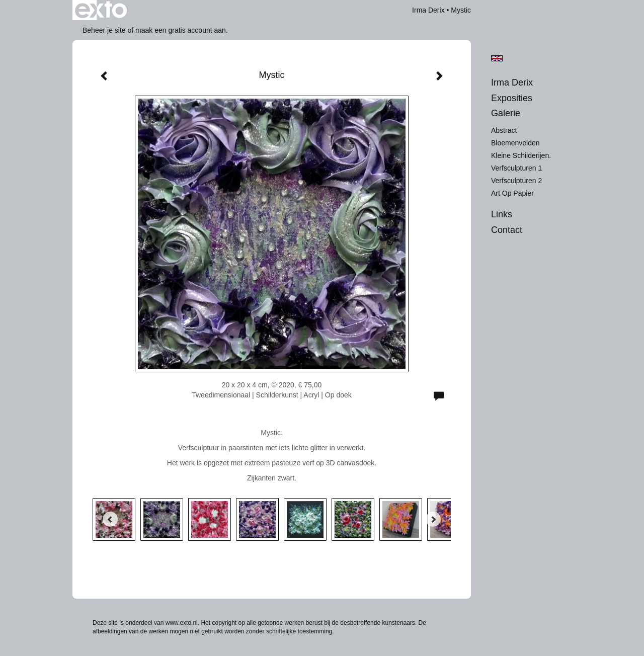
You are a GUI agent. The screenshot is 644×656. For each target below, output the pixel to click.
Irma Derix (428, 10)
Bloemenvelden (515, 143)
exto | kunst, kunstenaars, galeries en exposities (101, 10)
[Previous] (110, 519)
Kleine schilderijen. (521, 155)
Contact (507, 230)
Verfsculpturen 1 (516, 168)
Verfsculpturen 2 (516, 181)
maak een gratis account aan (181, 30)
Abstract (504, 130)
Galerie (506, 113)
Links (502, 214)
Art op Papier (512, 193)
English (497, 58)
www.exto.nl (182, 623)
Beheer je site (104, 30)
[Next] (433, 519)
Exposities (512, 98)
